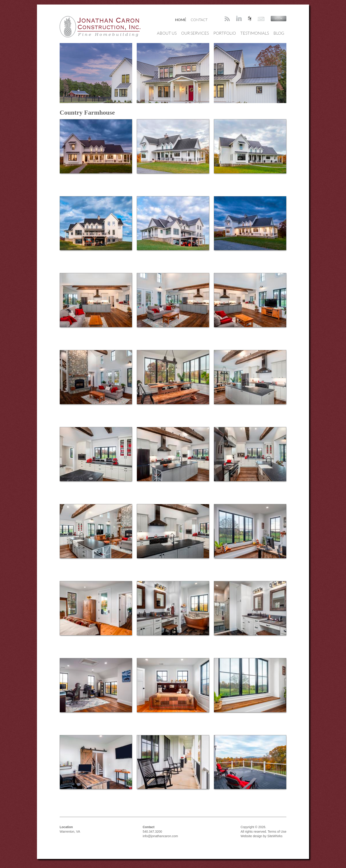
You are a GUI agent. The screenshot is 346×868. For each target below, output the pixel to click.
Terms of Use (277, 832)
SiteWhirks (275, 836)
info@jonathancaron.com (160, 836)
